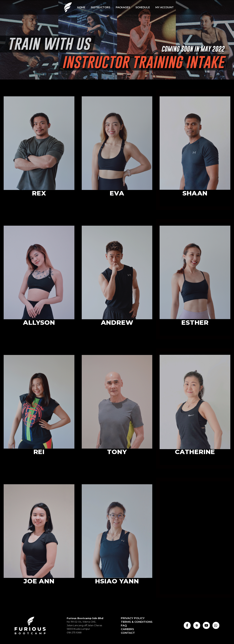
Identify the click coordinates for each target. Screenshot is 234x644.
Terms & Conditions (137, 622)
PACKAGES (123, 7)
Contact (128, 633)
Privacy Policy (133, 618)
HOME (81, 7)
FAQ (124, 625)
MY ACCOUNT (165, 7)
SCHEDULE (143, 7)
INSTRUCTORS (101, 7)
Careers (127, 629)
